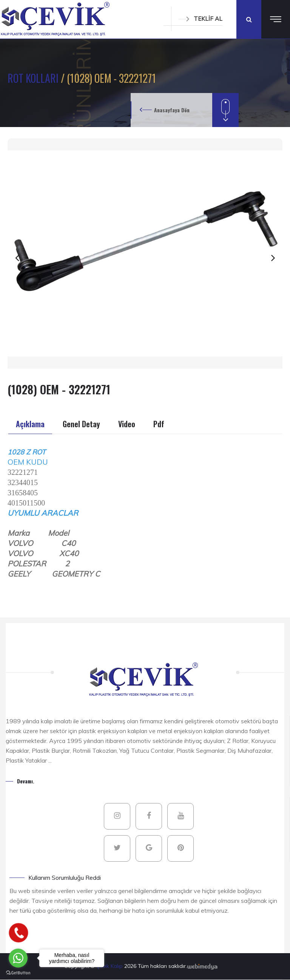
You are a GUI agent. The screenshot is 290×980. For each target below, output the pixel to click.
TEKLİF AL (201, 19)
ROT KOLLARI (34, 78)
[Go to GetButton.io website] (18, 972)
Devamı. (26, 781)
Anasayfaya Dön (172, 110)
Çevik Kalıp (110, 966)
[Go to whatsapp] (18, 958)
